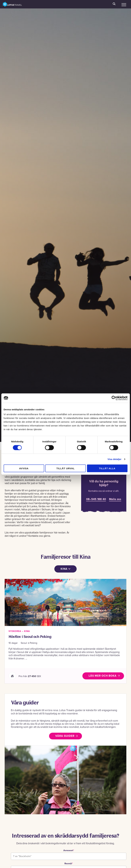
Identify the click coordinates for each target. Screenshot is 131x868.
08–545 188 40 (96, 499)
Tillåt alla (107, 468)
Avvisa (24, 468)
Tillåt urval (65, 468)
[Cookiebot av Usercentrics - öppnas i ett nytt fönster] (114, 398)
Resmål (69, 864)
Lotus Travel (12, 4)
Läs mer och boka (103, 676)
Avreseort (69, 850)
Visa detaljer (114, 459)
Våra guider (65, 736)
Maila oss (115, 499)
